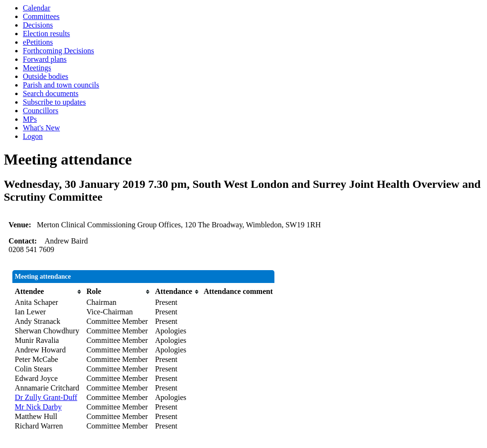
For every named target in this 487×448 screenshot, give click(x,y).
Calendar (37, 8)
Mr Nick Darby (38, 407)
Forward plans (45, 59)
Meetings (37, 68)
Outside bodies (46, 76)
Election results (46, 34)
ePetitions (38, 42)
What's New (41, 128)
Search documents (51, 93)
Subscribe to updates (54, 102)
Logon (33, 136)
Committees (41, 16)
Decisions (38, 25)
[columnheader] (48, 292)
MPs (30, 119)
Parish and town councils (61, 85)
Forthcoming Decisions (58, 51)
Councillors (41, 111)
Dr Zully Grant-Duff (46, 397)
